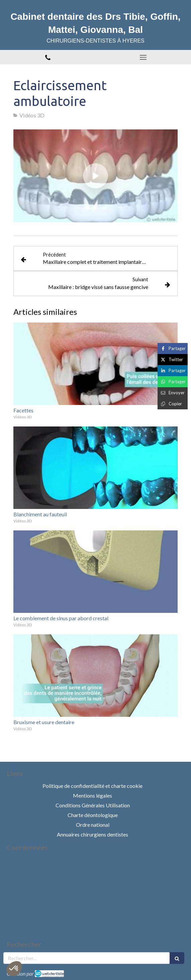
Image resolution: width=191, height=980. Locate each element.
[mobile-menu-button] (144, 57)
